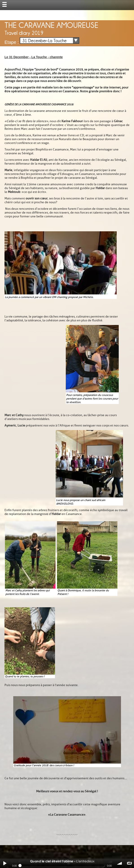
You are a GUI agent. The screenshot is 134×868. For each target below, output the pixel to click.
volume (120, 863)
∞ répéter (129, 863)
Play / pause (5, 863)
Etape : (12, 42)
